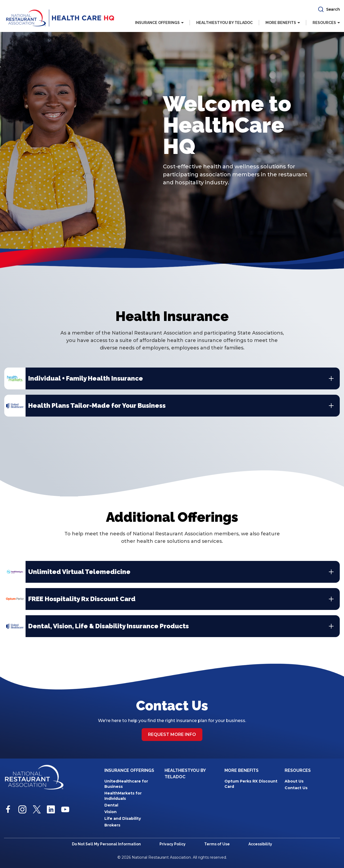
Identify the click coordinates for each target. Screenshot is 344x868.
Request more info (172, 734)
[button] (329, 9)
